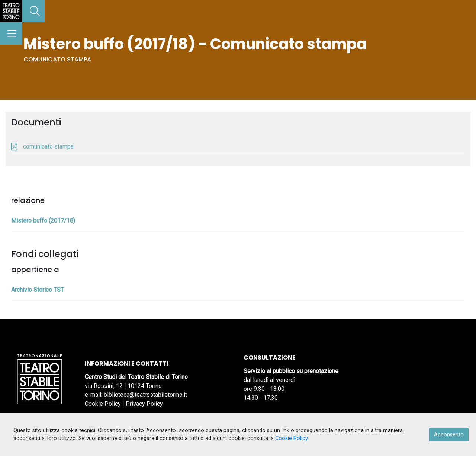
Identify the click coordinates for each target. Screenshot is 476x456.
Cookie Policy (103, 404)
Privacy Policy (144, 404)
